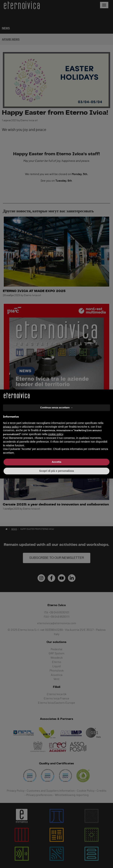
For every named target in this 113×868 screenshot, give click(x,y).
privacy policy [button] (11, 427)
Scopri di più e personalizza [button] (56, 471)
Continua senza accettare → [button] (56, 408)
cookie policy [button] (56, 434)
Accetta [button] (57, 462)
